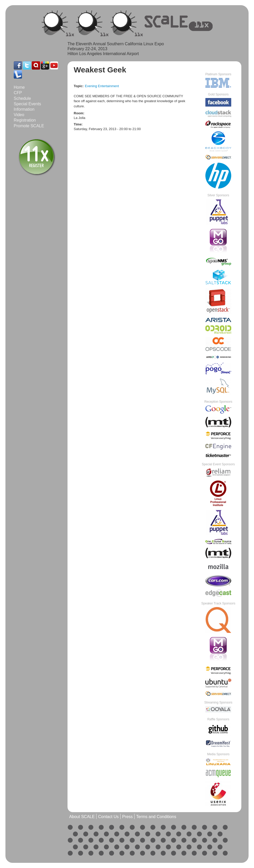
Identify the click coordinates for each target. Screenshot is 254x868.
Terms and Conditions (156, 817)
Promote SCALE (29, 126)
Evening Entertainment (102, 86)
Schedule (22, 98)
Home (19, 87)
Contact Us (109, 817)
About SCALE (82, 817)
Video (19, 115)
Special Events (27, 104)
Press (127, 817)
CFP (18, 93)
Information (24, 109)
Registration (25, 120)
